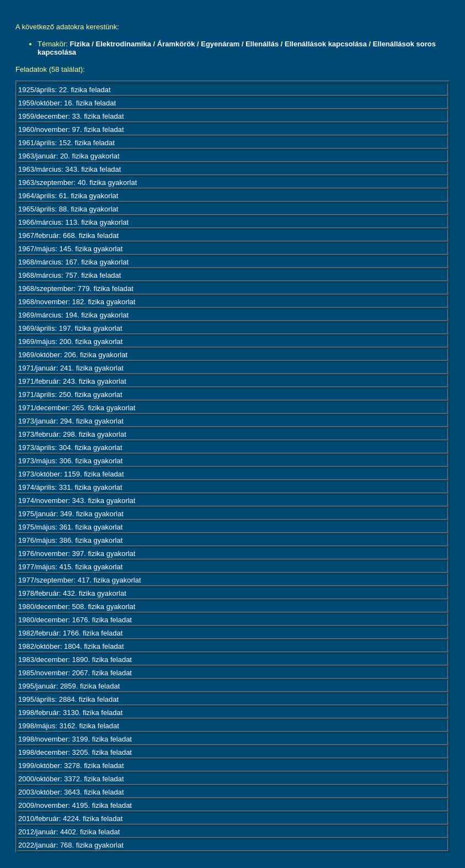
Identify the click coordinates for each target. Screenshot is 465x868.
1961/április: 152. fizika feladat (66, 143)
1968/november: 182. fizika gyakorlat (77, 302)
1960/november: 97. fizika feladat (71, 129)
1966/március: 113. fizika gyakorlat (73, 222)
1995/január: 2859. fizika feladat (69, 686)
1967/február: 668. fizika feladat (68, 235)
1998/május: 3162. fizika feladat (69, 726)
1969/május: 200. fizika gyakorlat (70, 342)
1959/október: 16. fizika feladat (67, 103)
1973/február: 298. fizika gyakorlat (72, 434)
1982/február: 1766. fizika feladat (70, 633)
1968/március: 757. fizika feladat (70, 275)
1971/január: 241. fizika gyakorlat (71, 368)
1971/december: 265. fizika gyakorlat (77, 408)
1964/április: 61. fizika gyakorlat (68, 196)
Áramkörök (176, 44)
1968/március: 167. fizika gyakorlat (73, 262)
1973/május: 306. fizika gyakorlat (70, 461)
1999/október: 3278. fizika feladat (71, 766)
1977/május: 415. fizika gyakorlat (70, 567)
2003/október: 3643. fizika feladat (71, 792)
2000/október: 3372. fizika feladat (71, 779)
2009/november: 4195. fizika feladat (75, 805)
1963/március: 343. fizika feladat (70, 169)
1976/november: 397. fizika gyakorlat (77, 554)
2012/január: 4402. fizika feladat (69, 832)
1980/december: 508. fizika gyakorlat (77, 607)
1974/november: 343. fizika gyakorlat (77, 501)
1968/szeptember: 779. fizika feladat (76, 289)
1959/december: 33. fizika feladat (71, 116)
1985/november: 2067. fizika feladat (75, 673)
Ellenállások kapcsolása (326, 44)
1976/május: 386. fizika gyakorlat (70, 540)
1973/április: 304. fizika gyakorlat (70, 448)
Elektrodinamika (123, 44)
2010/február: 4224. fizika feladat (70, 819)
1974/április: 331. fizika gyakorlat (70, 487)
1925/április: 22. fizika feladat (65, 90)
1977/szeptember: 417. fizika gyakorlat (80, 580)
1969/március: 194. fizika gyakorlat (73, 315)
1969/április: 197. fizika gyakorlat (70, 328)
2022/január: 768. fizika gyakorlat (71, 845)
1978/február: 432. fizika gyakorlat (72, 593)
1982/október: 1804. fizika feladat (71, 646)
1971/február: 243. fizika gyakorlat (72, 381)
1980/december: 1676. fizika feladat (75, 620)
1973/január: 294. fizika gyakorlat (71, 421)
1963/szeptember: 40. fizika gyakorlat (77, 182)
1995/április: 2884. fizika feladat (68, 699)
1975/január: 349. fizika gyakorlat (71, 514)
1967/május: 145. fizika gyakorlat (70, 249)
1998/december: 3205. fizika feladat (75, 752)
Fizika (80, 44)
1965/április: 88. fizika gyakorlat (68, 209)
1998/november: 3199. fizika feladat (75, 739)
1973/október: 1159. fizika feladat (71, 474)
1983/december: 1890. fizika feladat (75, 660)
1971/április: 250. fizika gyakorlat (70, 395)
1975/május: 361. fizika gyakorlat (70, 527)
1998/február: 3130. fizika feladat (70, 713)
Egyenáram (220, 44)
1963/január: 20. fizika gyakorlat (69, 156)
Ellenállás (262, 44)
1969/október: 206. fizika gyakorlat (73, 355)
